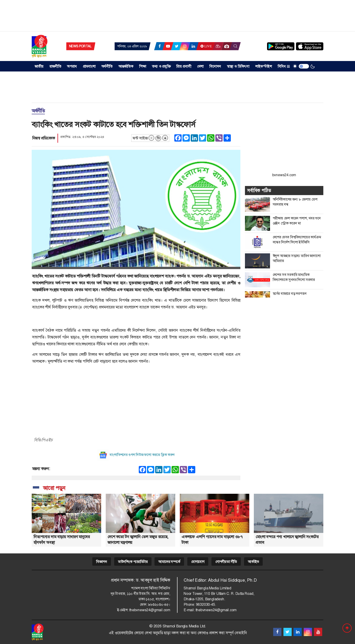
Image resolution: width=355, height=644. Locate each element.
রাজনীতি (55, 66)
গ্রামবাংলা (89, 66)
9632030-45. (206, 605)
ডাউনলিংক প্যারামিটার (133, 562)
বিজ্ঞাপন (102, 562)
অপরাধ (72, 66)
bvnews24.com (284, 175)
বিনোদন (215, 66)
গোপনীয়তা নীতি (226, 562)
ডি (158, 138)
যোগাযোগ (198, 562)
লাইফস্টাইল (264, 66)
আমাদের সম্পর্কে (169, 562)
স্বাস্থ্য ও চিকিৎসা (238, 66)
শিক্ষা (143, 66)
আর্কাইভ (253, 562)
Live (206, 46)
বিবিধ (284, 66)
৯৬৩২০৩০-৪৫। (159, 605)
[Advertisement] (177, 17)
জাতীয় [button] (39, 66)
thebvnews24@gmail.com (150, 610)
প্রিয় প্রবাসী (184, 66)
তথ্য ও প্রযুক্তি (161, 66)
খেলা (200, 66)
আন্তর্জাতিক (126, 66)
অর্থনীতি (107, 66)
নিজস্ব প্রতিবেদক (44, 138)
